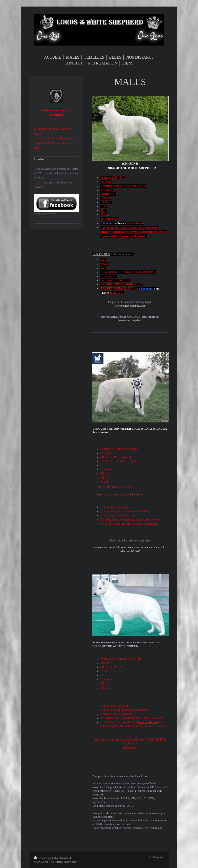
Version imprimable (47, 858)
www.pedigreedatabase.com (130, 306)
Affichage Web (156, 857)
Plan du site (66, 858)
